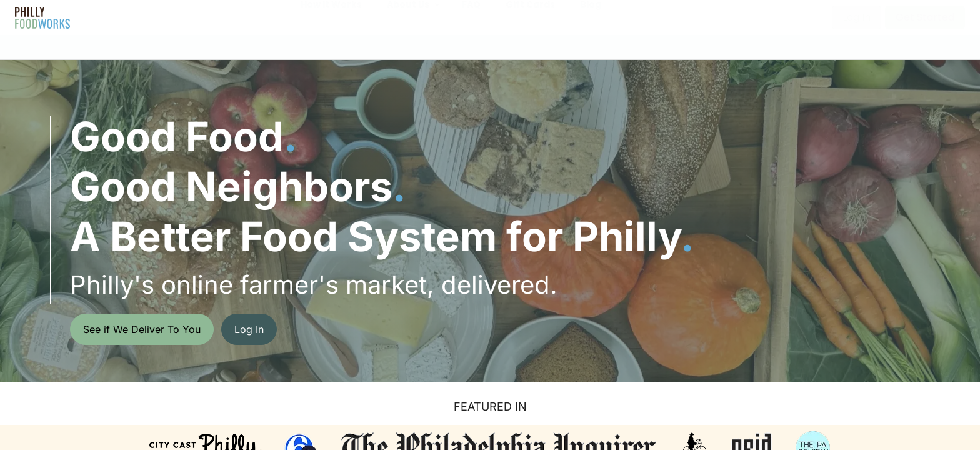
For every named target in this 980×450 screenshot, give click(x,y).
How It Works (331, 17)
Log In (857, 17)
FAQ (471, 17)
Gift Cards (530, 17)
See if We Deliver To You (142, 329)
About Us (408, 17)
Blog (591, 17)
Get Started (925, 17)
